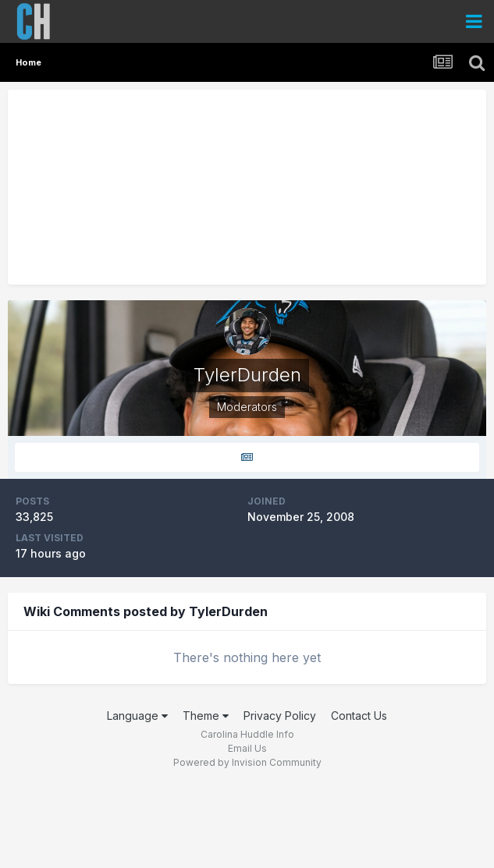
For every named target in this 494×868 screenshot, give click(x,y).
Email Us (247, 748)
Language (137, 716)
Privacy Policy (280, 716)
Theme (206, 716)
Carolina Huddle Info (247, 734)
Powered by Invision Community (247, 762)
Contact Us (359, 716)
